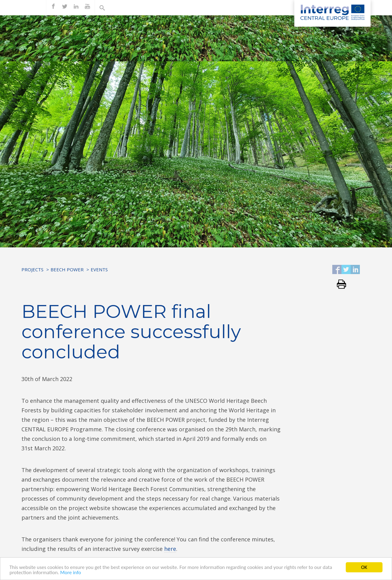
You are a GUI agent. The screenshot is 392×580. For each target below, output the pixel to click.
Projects (32, 269)
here (170, 549)
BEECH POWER (67, 269)
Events (99, 269)
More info (70, 573)
